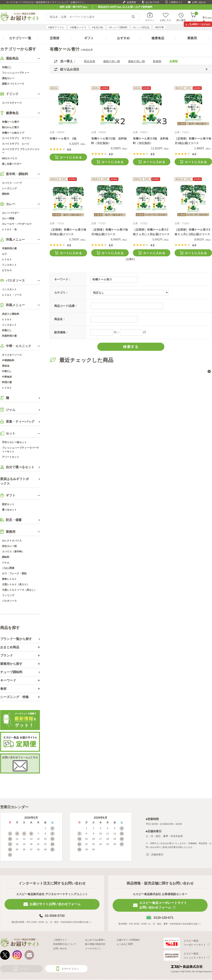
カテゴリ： (61, 293)
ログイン (150, 20)
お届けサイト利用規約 (128, 940)
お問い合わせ (199, 2)
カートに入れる (71, 157)
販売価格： (61, 332)
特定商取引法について (65, 944)
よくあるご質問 (125, 944)
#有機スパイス (78, 27)
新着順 (157, 61)
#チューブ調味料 (118, 27)
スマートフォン (70, 969)
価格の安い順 (112, 61)
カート (194, 17)
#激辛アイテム (56, 27)
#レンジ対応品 (141, 27)
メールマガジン (93, 948)
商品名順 (89, 61)
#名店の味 (98, 27)
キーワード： (63, 279)
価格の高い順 (136, 61)
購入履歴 (181, 20)
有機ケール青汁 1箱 (63, 138)
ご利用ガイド (176, 2)
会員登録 (131, 2)
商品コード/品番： (66, 306)
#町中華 (159, 27)
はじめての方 (152, 2)
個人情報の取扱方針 (95, 944)
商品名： (60, 319)
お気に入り (165, 20)
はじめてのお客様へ (95, 940)
